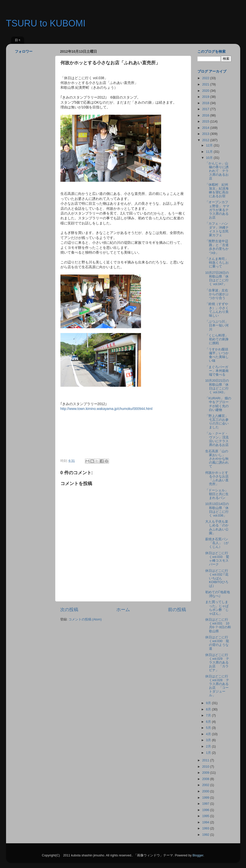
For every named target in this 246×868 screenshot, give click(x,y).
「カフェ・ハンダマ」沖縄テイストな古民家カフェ (217, 229)
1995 (206, 816)
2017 (206, 109)
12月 (210, 145)
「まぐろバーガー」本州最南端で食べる (217, 371)
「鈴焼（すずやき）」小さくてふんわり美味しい (217, 310)
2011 (206, 760)
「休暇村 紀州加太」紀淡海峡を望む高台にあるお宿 (217, 190)
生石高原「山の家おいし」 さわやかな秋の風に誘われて (217, 459)
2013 (206, 134)
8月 (209, 709)
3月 (209, 740)
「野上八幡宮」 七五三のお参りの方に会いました (218, 422)
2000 (206, 791)
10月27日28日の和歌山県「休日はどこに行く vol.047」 (217, 278)
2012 (206, 140)
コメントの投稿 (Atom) (85, 619)
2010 (206, 767)
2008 (206, 779)
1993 (206, 828)
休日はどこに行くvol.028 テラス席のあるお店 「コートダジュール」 (217, 686)
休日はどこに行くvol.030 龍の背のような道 (217, 643)
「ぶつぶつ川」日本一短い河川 (217, 325)
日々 (18, 40)
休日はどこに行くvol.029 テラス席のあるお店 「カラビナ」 (217, 663)
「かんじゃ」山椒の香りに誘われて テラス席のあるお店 (217, 171)
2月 (209, 746)
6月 (209, 722)
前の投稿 (177, 610)
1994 (206, 822)
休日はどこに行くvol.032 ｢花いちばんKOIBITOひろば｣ (217, 578)
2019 (206, 97)
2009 (206, 773)
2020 (206, 91)
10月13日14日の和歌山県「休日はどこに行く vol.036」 (217, 510)
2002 (206, 785)
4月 (209, 734)
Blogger (198, 855)
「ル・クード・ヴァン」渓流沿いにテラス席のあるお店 (217, 439)
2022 (206, 78)
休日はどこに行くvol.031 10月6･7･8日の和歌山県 (218, 625)
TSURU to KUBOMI (46, 23)
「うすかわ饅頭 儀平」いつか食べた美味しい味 (218, 355)
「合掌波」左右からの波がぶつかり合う (217, 294)
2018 (206, 103)
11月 (210, 152)
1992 (206, 835)
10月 (210, 158)
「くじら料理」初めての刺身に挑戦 (217, 339)
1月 (209, 753)
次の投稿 (69, 610)
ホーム (123, 610)
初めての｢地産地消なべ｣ (218, 594)
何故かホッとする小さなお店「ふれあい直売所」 (217, 478)
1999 (206, 798)
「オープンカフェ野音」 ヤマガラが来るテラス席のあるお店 (217, 210)
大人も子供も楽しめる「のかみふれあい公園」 (217, 527)
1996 (206, 810)
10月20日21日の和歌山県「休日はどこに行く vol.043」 (217, 386)
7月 (209, 715)
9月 (209, 703)
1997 (206, 804)
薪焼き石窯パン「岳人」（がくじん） (217, 543)
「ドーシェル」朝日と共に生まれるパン (217, 494)
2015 (206, 122)
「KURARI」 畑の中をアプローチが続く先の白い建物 (218, 404)
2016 (206, 115)
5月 (209, 728)
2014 (206, 128)
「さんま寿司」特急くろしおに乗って (217, 263)
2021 (206, 84)
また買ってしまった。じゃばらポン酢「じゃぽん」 (217, 608)
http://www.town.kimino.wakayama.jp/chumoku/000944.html (107, 409)
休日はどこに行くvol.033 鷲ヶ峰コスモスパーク (217, 559)
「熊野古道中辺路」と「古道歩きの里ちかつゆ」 (217, 247)
